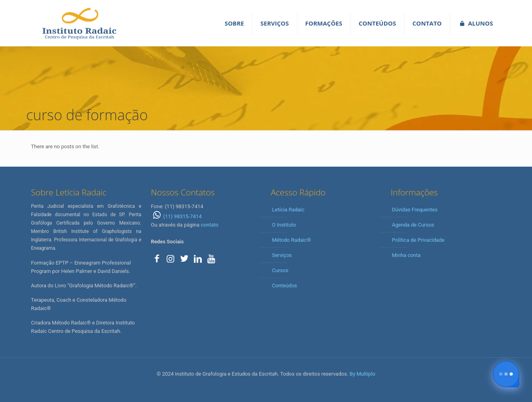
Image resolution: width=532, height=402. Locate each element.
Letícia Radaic (288, 210)
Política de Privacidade (418, 240)
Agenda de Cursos (413, 225)
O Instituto (284, 225)
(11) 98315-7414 (176, 216)
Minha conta (406, 255)
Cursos (280, 270)
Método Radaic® (292, 240)
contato (209, 225)
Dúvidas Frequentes (415, 210)
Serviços (282, 255)
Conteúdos (285, 286)
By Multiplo (363, 374)
